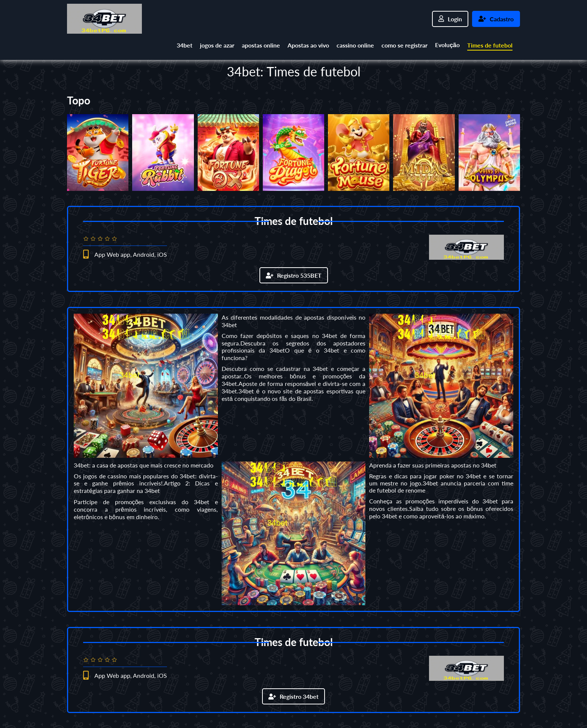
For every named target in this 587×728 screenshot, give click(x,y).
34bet (185, 45)
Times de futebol (490, 45)
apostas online (261, 45)
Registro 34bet (293, 696)
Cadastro (496, 19)
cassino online (355, 45)
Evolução (447, 45)
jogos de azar (217, 45)
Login (450, 19)
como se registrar (404, 45)
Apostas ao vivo (308, 45)
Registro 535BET (294, 275)
